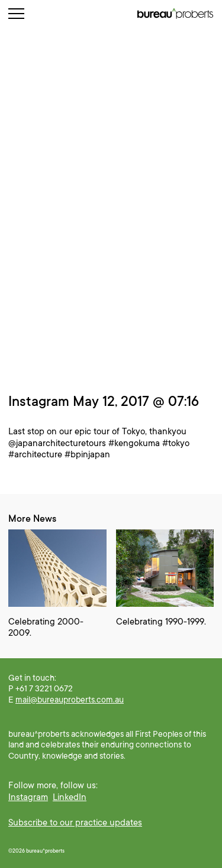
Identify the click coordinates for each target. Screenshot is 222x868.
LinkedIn (70, 797)
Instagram (28, 797)
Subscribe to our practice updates (75, 823)
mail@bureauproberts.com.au (70, 700)
